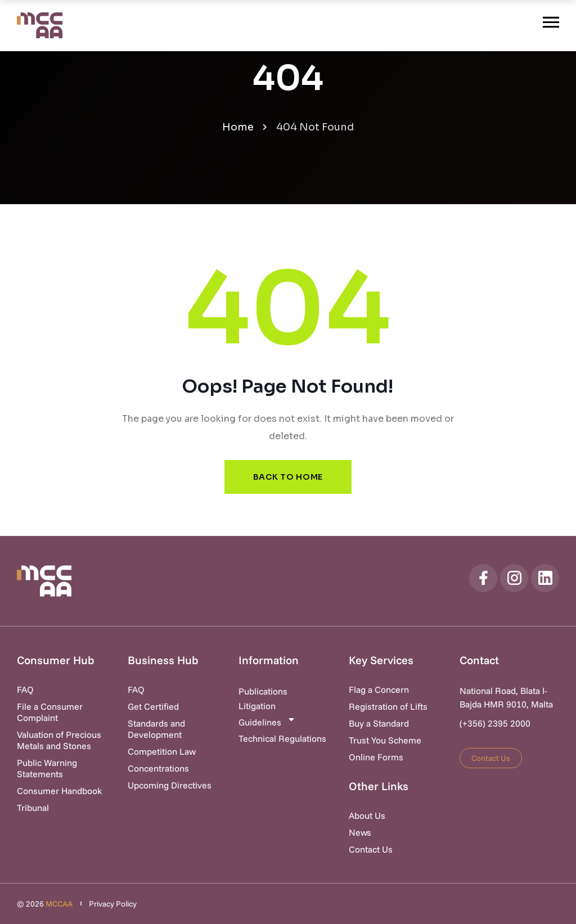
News (360, 832)
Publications (263, 691)
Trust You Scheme (385, 740)
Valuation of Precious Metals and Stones (59, 740)
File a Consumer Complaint (50, 712)
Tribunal (33, 808)
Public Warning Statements (47, 768)
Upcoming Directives (170, 785)
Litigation (257, 706)
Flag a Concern (379, 689)
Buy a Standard (379, 723)
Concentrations (158, 768)
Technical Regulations (282, 738)
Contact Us (371, 849)
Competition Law (162, 751)
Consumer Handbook (59, 791)
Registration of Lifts (388, 706)
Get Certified (153, 706)
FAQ (25, 689)
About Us (367, 815)
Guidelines (267, 721)
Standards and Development (156, 729)
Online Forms (376, 757)
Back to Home (288, 477)
